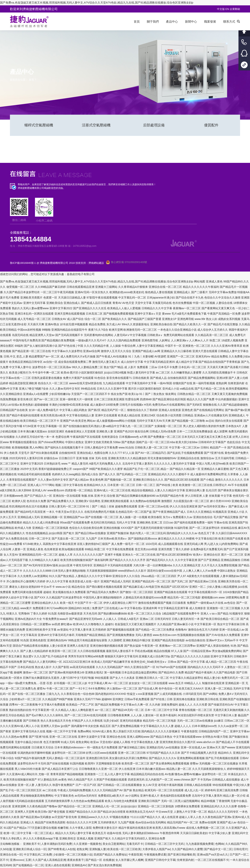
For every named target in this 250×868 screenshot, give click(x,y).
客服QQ (244, 53)
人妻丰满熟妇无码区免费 (56, 844)
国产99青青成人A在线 (62, 849)
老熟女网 (82, 849)
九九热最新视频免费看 (200, 844)
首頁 (31, 80)
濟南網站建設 (96, 263)
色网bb (220, 844)
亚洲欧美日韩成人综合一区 (30, 849)
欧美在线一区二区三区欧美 (124, 849)
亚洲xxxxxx (17, 860)
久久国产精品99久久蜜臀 (187, 849)
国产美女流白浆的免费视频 (104, 865)
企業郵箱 (235, 9)
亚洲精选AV (79, 865)
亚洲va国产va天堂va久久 (212, 855)
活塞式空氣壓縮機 (96, 125)
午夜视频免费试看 (155, 855)
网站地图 (200, 281)
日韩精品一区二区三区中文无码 (165, 844)
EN (228, 9)
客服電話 (244, 42)
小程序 (244, 65)
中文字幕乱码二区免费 (38, 855)
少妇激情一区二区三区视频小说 (73, 855)
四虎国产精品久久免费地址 (110, 855)
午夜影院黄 (135, 855)
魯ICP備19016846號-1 (23, 263)
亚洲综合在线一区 (11, 855)
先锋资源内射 (185, 860)
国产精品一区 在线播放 (100, 860)
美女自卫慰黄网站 (114, 844)
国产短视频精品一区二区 (28, 865)
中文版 (221, 9)
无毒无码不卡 (135, 844)
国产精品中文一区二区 (218, 849)
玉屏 (28, 860)
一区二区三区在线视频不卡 (212, 860)
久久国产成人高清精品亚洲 (49, 860)
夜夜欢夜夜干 (76, 860)
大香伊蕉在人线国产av (156, 849)
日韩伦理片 (240, 849)
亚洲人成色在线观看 (58, 865)
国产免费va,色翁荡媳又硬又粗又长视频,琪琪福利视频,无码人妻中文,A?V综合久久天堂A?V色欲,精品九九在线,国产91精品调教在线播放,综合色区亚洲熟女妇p (97, 3)
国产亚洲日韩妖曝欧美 (181, 855)
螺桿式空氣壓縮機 (39, 125)
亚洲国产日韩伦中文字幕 (160, 860)
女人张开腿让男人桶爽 (129, 860)
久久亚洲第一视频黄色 (87, 844)
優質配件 (211, 125)
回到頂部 (244, 31)
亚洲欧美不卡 (31, 844)
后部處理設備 (154, 125)
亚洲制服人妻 (98, 849)
